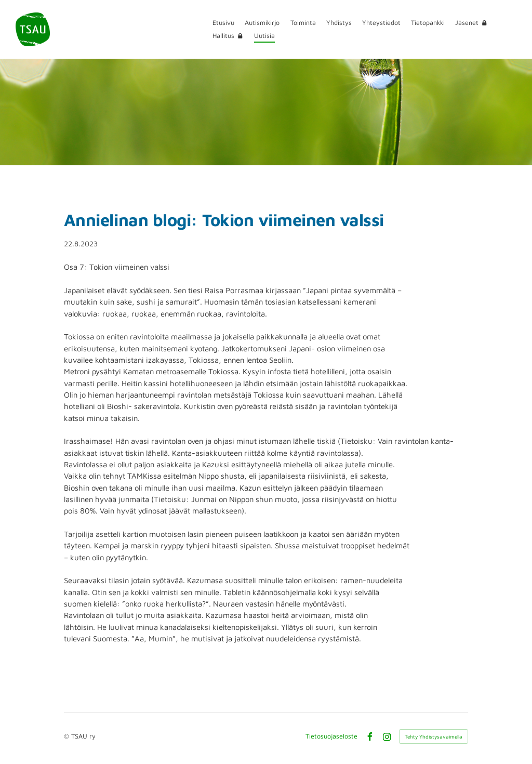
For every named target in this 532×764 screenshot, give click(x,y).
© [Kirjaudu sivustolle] (68, 736)
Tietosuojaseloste (331, 737)
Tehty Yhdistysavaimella (434, 736)
